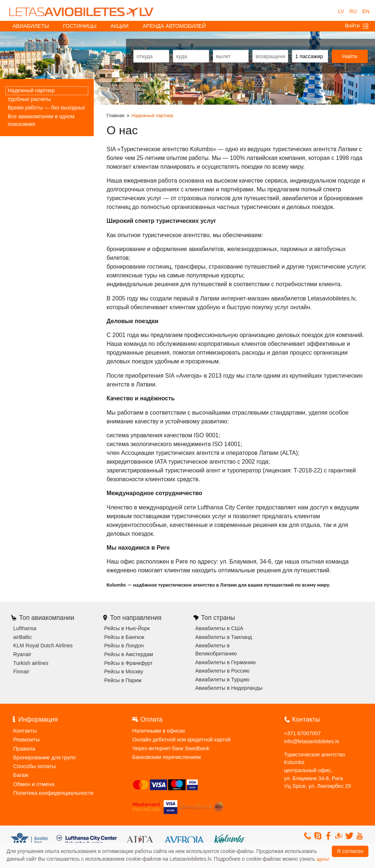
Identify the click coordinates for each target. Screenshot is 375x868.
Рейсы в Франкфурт (129, 663)
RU (353, 11)
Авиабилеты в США (219, 628)
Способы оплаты (34, 765)
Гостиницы (80, 26)
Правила (24, 748)
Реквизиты (26, 739)
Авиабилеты (31, 26)
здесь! (323, 859)
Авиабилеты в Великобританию (216, 650)
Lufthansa (25, 628)
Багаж (21, 774)
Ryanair (22, 654)
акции (120, 26)
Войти (357, 26)
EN (366, 11)
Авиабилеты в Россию (222, 671)
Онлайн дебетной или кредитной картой (181, 740)
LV (341, 11)
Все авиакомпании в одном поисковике (41, 120)
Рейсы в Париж (123, 680)
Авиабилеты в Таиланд (224, 637)
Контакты (25, 730)
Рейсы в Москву (124, 671)
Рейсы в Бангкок (125, 637)
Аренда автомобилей (174, 26)
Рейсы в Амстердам (129, 654)
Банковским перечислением (166, 757)
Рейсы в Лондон (124, 646)
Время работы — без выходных (47, 108)
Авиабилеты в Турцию (222, 680)
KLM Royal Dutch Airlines (43, 646)
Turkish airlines (31, 663)
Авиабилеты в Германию (226, 662)
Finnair (21, 671)
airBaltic (23, 637)
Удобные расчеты (29, 99)
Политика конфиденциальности (52, 791)
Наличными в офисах (159, 731)
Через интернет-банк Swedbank (171, 748)
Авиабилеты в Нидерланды (229, 688)
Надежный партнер (31, 90)
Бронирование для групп (43, 756)
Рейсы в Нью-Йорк (127, 628)
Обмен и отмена (33, 782)
